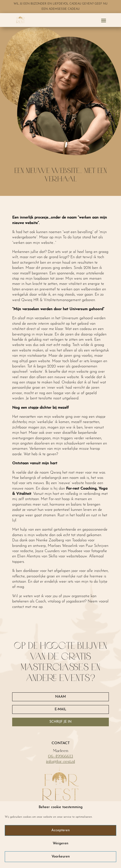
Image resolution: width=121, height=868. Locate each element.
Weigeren (60, 844)
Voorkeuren (61, 857)
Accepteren (60, 830)
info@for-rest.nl (60, 761)
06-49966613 (60, 756)
